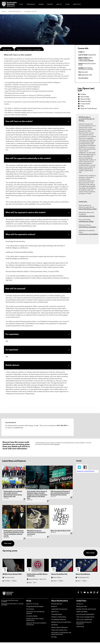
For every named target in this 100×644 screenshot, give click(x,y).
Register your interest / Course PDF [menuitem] (29, 50)
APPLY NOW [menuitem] (7, 50)
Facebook (85, 469)
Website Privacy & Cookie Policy (61, 624)
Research (54, 608)
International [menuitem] (31, 4)
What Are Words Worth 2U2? (61, 532)
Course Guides (85, 104)
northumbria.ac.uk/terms (87, 216)
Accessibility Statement (59, 621)
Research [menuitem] (50, 4)
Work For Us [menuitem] (77, 4)
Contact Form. (18, 429)
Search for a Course (32, 606)
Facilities (83, 94)
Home (4, 12)
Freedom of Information (59, 619)
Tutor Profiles (85, 97)
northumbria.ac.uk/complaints (88, 234)
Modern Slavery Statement (60, 629)
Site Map (54, 639)
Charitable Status (57, 616)
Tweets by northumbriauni (86, 473)
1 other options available (86, 61)
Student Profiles (86, 102)
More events (90, 555)
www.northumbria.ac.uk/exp (88, 209)
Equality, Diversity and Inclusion (86, 611)
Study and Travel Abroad (88, 109)
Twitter (79, 469)
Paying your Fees (82, 608)
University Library (32, 618)
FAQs (82, 106)
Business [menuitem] (41, 4)
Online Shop (80, 628)
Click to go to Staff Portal (84, 621)
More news (8, 545)
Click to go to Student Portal (85, 619)
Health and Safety (82, 613)
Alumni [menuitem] (67, 4)
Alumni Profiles (85, 99)
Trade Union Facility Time (59, 632)
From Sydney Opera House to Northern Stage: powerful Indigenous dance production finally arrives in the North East (37, 496)
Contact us (80, 606)
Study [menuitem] (21, 4)
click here (57, 446)
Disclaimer (55, 626)
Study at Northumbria (15, 12)
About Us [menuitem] (59, 4)
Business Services (57, 606)
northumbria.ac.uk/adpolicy (88, 227)
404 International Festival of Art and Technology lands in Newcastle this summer (60, 495)
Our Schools (30, 611)
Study (29, 602)
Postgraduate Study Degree (35, 608)
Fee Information (83, 78)
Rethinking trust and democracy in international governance (36, 534)
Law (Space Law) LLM (30, 12)
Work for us (55, 613)
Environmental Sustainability (85, 616)
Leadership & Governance (59, 611)
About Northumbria (60, 602)
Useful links (81, 602)
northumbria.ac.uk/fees (86, 222)
